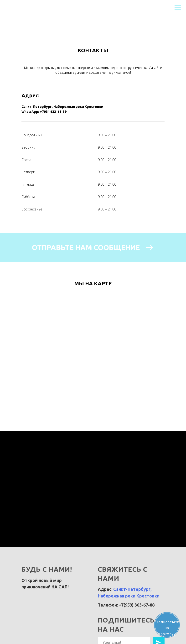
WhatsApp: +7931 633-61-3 (43, 112)
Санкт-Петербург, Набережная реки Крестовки (62, 107)
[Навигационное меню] (178, 8)
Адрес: (31, 95)
